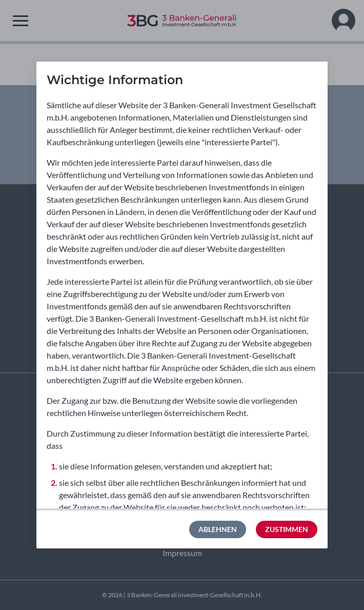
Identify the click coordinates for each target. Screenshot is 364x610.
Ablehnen (218, 529)
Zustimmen (287, 529)
